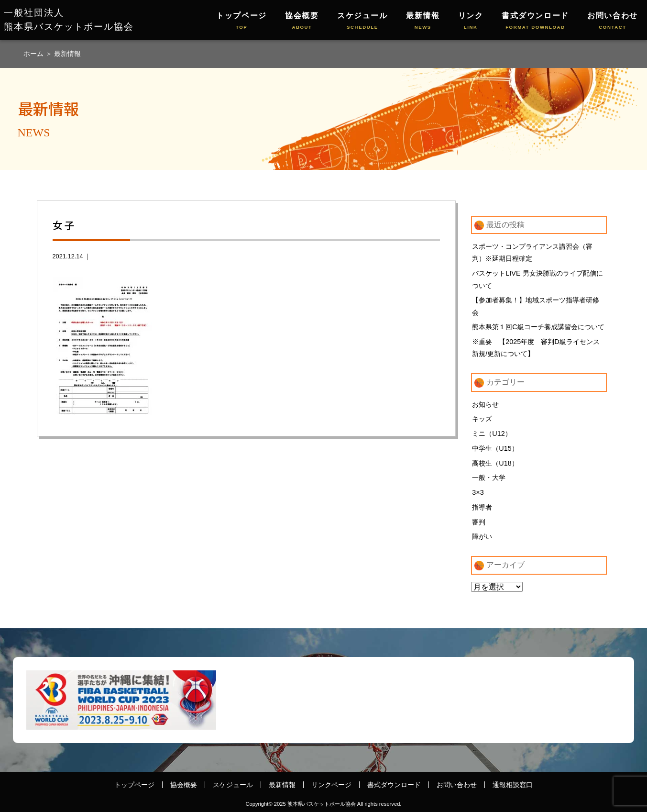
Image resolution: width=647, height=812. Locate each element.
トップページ (241, 21)
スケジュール (362, 21)
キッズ (482, 419)
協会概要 (302, 21)
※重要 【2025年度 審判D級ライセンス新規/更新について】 (536, 348)
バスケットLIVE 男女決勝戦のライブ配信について (537, 279)
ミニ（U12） (492, 434)
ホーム (34, 54)
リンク (471, 21)
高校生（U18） (495, 463)
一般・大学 (489, 478)
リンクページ (331, 785)
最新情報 (423, 21)
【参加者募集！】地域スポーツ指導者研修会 (536, 306)
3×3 (478, 492)
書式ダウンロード (535, 21)
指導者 (482, 507)
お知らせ (485, 404)
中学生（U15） (495, 448)
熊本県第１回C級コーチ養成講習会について (538, 327)
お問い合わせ (613, 21)
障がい (482, 536)
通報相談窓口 (513, 785)
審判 (479, 522)
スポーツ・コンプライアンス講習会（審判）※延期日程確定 (532, 253)
